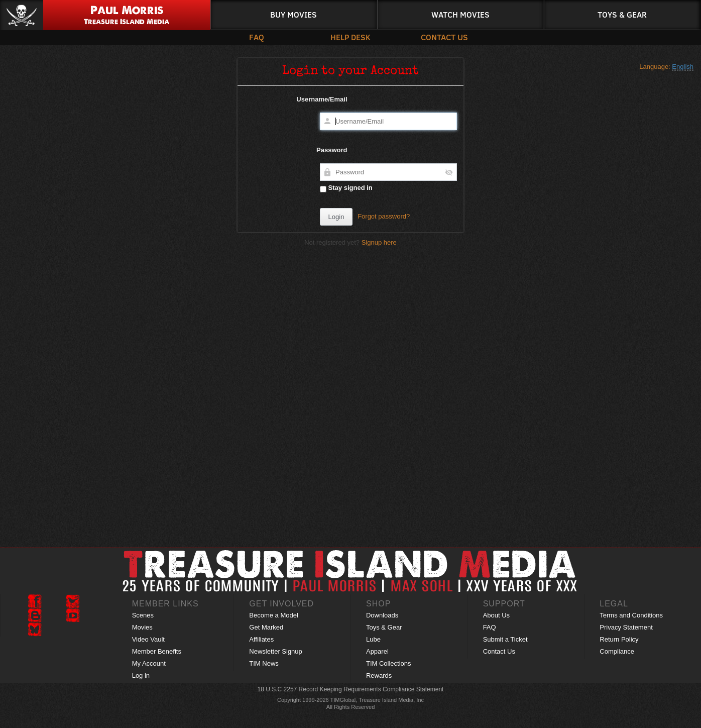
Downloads (382, 615)
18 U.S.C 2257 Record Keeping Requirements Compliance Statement (351, 689)
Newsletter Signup (276, 651)
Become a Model (274, 615)
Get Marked (266, 627)
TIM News (264, 663)
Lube (373, 639)
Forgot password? (384, 216)
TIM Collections (389, 663)
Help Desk (351, 37)
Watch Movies (460, 14)
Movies (142, 627)
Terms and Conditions (631, 615)
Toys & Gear (622, 14)
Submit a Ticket (505, 639)
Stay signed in (346, 188)
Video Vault (148, 639)
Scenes (143, 615)
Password (332, 150)
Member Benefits (157, 651)
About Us (496, 615)
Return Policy (619, 639)
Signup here (379, 242)
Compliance (617, 651)
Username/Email (322, 99)
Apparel (377, 651)
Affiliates (261, 639)
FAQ (257, 37)
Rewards (379, 675)
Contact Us (444, 37)
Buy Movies (294, 14)
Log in (141, 675)
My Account (149, 663)
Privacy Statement (626, 627)
